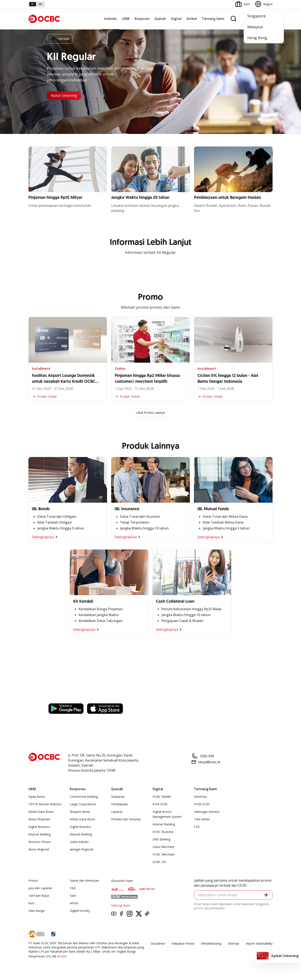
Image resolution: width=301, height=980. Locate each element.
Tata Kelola (202, 820)
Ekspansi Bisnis (80, 812)
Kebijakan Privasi (183, 944)
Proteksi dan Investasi (126, 820)
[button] (265, 896)
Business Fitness (40, 842)
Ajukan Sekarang (67, 96)
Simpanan (118, 797)
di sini (62, 957)
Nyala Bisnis (37, 797)
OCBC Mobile (162, 797)
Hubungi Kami (121, 906)
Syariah (160, 19)
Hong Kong (257, 38)
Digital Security (80, 911)
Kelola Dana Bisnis (41, 812)
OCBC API (159, 862)
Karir (73, 896)
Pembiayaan (120, 805)
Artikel (192, 19)
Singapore (256, 16)
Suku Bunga (36, 911)
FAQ (73, 888)
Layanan (117, 812)
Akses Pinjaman (39, 820)
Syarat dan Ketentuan (84, 881)
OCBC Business (163, 832)
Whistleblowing (211, 944)
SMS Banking (161, 840)
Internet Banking (164, 825)
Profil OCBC (202, 805)
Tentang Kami (213, 19)
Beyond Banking (40, 835)
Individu (110, 19)
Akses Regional (39, 850)
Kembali (60, 38)
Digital (176, 19)
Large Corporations (83, 805)
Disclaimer (158, 944)
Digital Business (39, 827)
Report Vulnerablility (259, 944)
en (40, 4)
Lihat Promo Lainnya (150, 413)
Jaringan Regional (82, 850)
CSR (197, 827)
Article (74, 904)
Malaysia (255, 27)
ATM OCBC (160, 805)
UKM (126, 19)
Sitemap (234, 944)
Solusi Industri (79, 842)
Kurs (31, 904)
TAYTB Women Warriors (45, 805)
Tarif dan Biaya (39, 896)
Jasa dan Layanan (40, 888)
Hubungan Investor (207, 812)
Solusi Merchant (163, 847)
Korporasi (142, 19)
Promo (33, 881)
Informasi (200, 797)
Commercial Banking (84, 797)
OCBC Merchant (164, 855)
